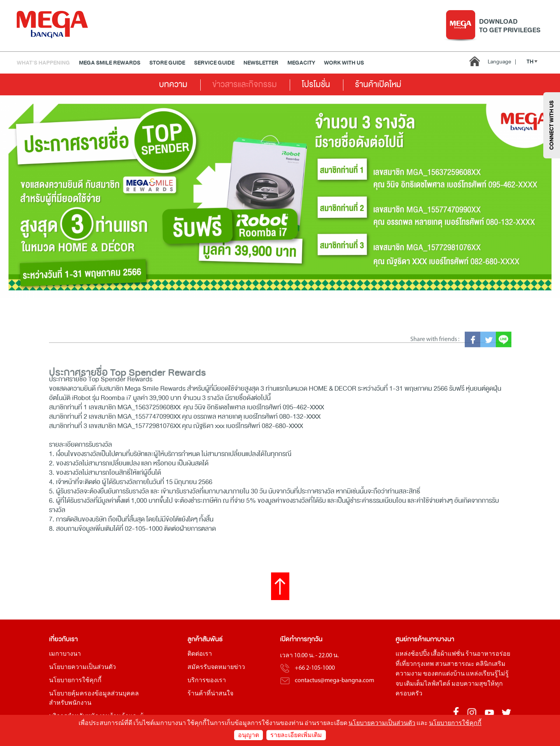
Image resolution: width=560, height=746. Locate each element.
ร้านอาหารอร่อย (488, 654)
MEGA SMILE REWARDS (110, 63)
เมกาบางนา (65, 654)
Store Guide (167, 63)
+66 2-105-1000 (315, 668)
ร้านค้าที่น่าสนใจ (210, 694)
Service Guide (214, 63)
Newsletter (261, 63)
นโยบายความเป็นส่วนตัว (82, 667)
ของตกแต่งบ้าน (444, 674)
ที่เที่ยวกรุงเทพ (415, 664)
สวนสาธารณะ (455, 664)
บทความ (173, 84)
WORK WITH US (344, 63)
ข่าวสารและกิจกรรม (245, 84)
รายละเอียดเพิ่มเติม (296, 735)
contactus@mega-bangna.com (334, 681)
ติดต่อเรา (200, 654)
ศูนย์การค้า (410, 639)
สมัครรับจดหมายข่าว (216, 667)
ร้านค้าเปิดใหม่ (378, 84)
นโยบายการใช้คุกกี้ (75, 681)
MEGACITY (301, 63)
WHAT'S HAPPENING (43, 63)
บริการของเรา (207, 681)
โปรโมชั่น (316, 84)
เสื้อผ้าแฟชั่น (448, 654)
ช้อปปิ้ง (420, 654)
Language (502, 62)
